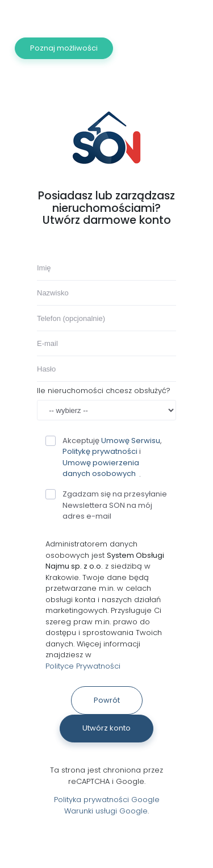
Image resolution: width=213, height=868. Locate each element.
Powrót (107, 700)
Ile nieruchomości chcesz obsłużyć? (104, 391)
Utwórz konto (106, 728)
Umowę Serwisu (131, 441)
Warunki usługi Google (106, 811)
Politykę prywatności (100, 451)
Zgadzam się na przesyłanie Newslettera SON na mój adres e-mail (106, 505)
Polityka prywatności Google (107, 800)
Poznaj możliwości (64, 48)
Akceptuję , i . (104, 457)
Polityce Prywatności (83, 666)
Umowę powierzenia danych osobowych (101, 468)
